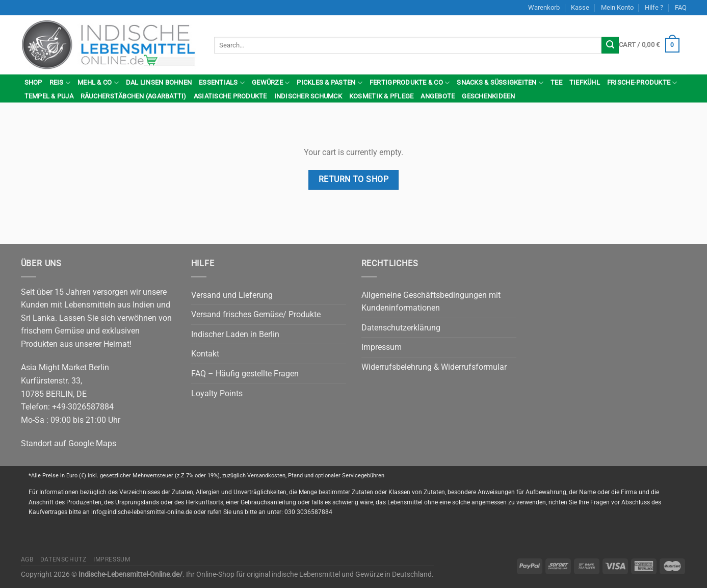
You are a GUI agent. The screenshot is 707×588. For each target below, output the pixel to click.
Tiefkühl (585, 82)
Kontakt (205, 354)
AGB (27, 559)
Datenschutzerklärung (401, 328)
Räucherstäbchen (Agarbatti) (134, 96)
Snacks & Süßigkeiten (500, 83)
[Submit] (610, 45)
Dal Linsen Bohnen (159, 82)
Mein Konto (617, 7)
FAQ (681, 7)
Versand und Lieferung (232, 295)
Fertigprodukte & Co (410, 83)
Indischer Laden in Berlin (235, 334)
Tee (556, 82)
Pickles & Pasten (330, 83)
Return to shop (354, 180)
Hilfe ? (654, 7)
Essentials (222, 83)
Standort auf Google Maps (69, 443)
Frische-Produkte (642, 83)
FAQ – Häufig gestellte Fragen (245, 374)
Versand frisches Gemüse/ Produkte (256, 314)
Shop (33, 82)
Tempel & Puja (49, 96)
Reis (60, 83)
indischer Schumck (308, 96)
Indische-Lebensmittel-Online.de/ (130, 574)
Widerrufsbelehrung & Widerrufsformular (434, 367)
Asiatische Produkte (230, 96)
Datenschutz (63, 559)
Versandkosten (266, 476)
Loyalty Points (217, 393)
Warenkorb (544, 7)
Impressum (382, 347)
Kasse (580, 7)
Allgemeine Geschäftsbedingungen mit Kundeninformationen (431, 302)
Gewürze (271, 83)
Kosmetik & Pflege (381, 96)
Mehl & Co (98, 83)
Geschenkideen (488, 96)
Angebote (438, 96)
